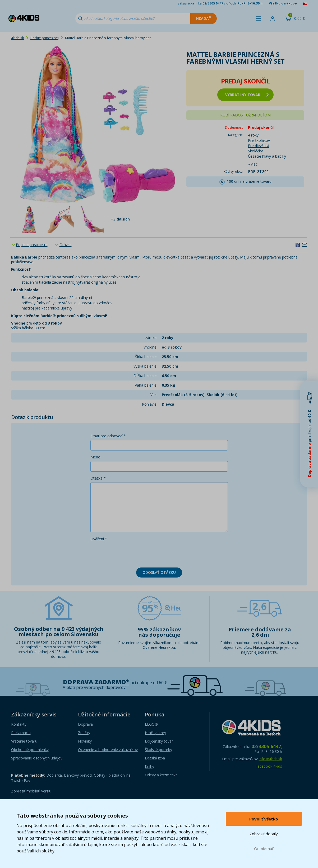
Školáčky (255, 151)
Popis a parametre (32, 245)
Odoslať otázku (159, 572)
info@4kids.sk (270, 759)
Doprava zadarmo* (96, 682)
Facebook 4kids (269, 766)
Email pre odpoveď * (108, 436)
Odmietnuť (264, 848)
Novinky (85, 741)
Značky (84, 733)
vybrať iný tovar (247, 95)
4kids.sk (18, 38)
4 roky (253, 135)
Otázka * (98, 478)
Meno (95, 457)
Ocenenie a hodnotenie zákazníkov (108, 750)
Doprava (85, 724)
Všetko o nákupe (283, 3)
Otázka (66, 245)
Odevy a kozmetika (161, 775)
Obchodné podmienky (30, 750)
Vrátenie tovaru (24, 741)
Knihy (149, 766)
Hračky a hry (155, 733)
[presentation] (131, 553)
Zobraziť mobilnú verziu (31, 791)
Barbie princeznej (45, 38)
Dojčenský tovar (159, 741)
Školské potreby (158, 750)
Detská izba (155, 758)
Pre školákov (259, 140)
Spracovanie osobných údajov (37, 758)
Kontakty (19, 724)
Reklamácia (21, 733)
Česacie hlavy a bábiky (267, 156)
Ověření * (99, 539)
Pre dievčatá (259, 146)
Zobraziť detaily (264, 834)
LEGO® (151, 724)
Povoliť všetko (264, 819)
